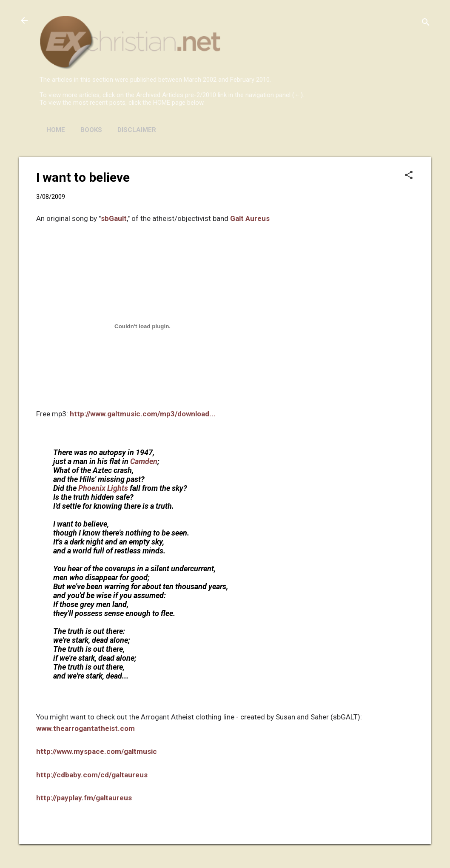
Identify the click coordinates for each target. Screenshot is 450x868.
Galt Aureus (250, 218)
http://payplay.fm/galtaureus (84, 798)
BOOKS (91, 130)
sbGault (114, 218)
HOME (56, 130)
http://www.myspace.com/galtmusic (97, 751)
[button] (409, 176)
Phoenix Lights (103, 488)
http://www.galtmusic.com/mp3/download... (143, 414)
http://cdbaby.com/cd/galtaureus (92, 775)
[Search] (426, 23)
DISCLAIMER (137, 130)
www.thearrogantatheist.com (85, 728)
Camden (144, 461)
